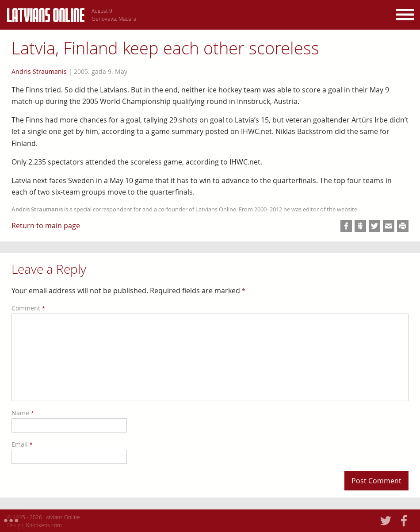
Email (22, 444)
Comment (28, 308)
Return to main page (46, 226)
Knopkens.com (44, 525)
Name (23, 413)
